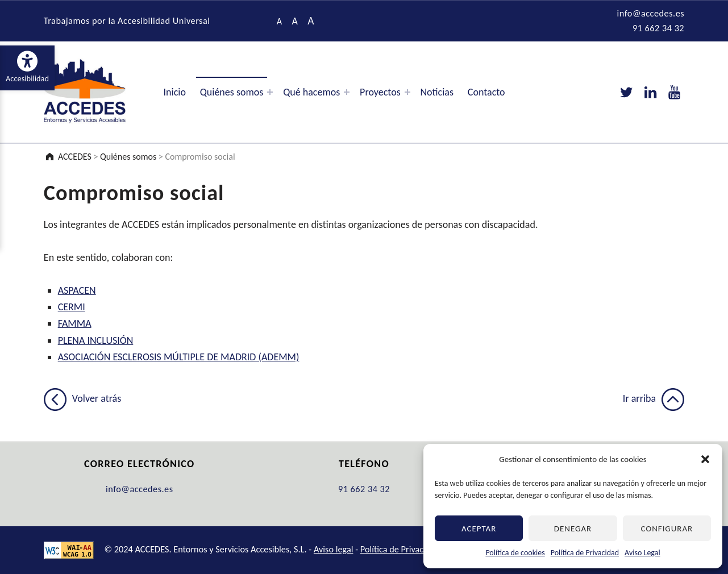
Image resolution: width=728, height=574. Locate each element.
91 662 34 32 (658, 28)
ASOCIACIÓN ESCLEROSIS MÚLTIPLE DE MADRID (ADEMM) (179, 357)
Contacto (486, 92)
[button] (705, 459)
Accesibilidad (30, 67)
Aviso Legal (642, 553)
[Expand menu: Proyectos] (407, 92)
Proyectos (380, 92)
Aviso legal (334, 549)
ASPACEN (77, 290)
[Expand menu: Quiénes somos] (270, 92)
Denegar (573, 529)
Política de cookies (515, 553)
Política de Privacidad (585, 553)
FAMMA (75, 323)
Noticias (437, 92)
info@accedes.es (651, 13)
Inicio (175, 92)
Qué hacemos (311, 92)
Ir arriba (654, 398)
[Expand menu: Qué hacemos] (347, 92)
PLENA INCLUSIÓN (96, 340)
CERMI (72, 307)
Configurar (667, 529)
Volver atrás (82, 398)
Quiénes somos (232, 92)
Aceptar (479, 529)
